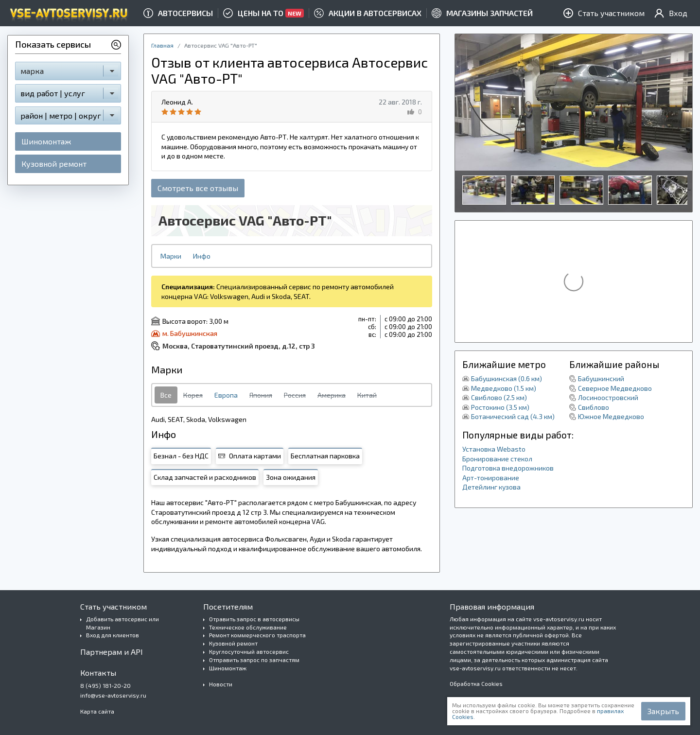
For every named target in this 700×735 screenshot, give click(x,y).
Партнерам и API (112, 652)
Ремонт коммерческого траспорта (257, 635)
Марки (171, 256)
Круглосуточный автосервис (249, 651)
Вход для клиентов (113, 635)
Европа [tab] (226, 395)
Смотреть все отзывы (198, 188)
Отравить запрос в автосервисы (254, 619)
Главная (162, 45)
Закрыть (663, 711)
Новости (221, 684)
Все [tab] (166, 395)
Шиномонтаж (46, 141)
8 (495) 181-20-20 (105, 685)
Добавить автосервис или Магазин (122, 623)
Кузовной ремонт (54, 164)
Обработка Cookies (476, 683)
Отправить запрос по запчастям (254, 660)
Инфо (202, 256)
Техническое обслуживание (248, 627)
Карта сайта (97, 711)
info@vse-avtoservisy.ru (113, 695)
